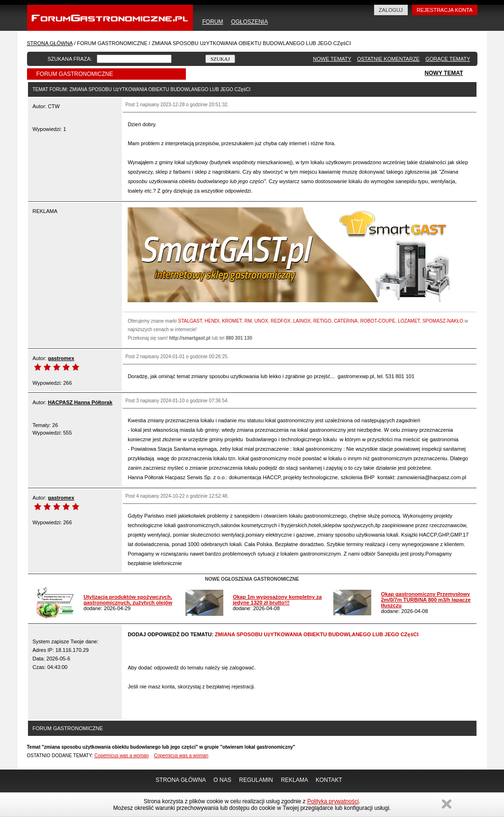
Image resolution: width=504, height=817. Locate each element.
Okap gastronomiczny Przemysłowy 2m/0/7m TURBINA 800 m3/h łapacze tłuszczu (426, 600)
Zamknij (447, 804)
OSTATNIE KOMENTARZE (388, 59)
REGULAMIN (256, 780)
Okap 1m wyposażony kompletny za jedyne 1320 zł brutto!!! (277, 600)
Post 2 (132, 357)
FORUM (213, 22)
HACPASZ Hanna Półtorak (80, 402)
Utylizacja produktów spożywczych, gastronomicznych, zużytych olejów (128, 600)
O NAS (222, 780)
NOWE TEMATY (332, 59)
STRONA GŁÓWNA (50, 43)
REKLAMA (294, 780)
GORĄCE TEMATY (448, 59)
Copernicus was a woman (122, 756)
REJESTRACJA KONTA (445, 10)
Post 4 (132, 496)
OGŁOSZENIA (249, 22)
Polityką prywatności (333, 801)
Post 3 (132, 401)
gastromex (61, 358)
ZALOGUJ (391, 10)
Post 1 (132, 105)
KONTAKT (329, 780)
